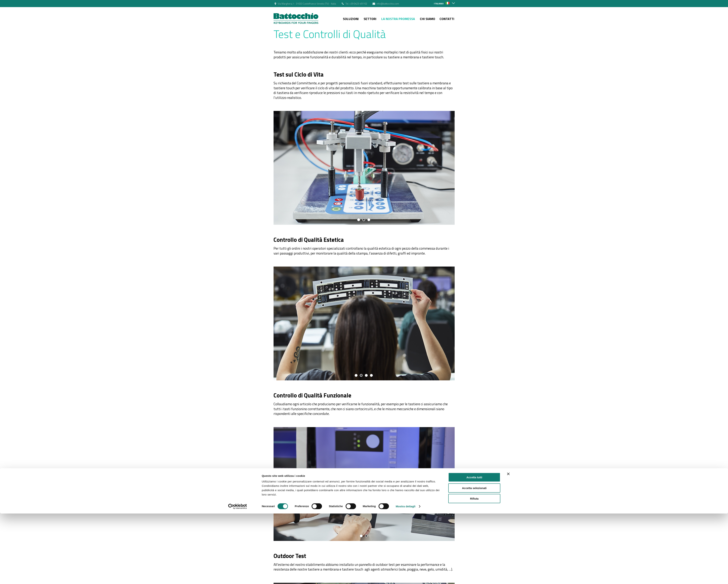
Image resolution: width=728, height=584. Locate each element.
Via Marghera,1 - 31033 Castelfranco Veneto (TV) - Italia (307, 4)
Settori (370, 19)
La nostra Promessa (398, 19)
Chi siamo (428, 19)
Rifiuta (474, 313)
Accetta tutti (474, 292)
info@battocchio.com (388, 4)
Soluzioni (351, 19)
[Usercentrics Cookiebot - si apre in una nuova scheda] (238, 321)
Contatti (447, 19)
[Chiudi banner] (508, 289)
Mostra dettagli (405, 321)
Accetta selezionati (474, 303)
